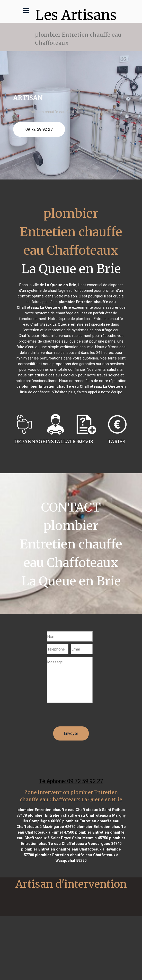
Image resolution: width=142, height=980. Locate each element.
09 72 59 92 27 (39, 129)
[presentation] (86, 716)
